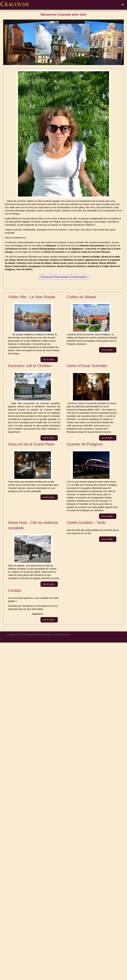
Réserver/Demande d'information (64, 277)
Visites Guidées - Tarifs (86, 523)
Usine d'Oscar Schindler (87, 366)
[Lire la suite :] (49, 359)
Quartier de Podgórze (85, 444)
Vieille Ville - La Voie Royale (32, 297)
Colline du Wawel (81, 297)
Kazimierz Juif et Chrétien (30, 366)
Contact (15, 590)
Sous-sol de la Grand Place (31, 444)
